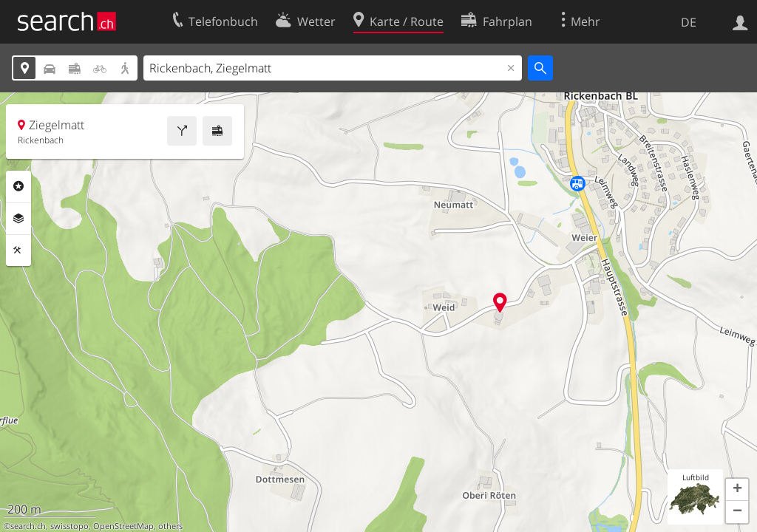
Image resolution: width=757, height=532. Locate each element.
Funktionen (18, 250)
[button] (737, 490)
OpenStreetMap (123, 526)
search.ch (28, 526)
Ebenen (18, 219)
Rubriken (18, 186)
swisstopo (69, 526)
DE (689, 22)
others (170, 526)
